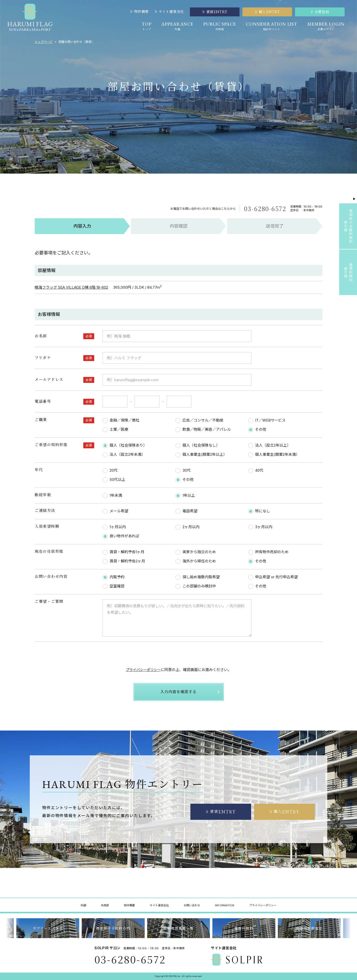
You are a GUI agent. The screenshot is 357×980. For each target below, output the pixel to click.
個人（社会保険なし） (198, 445)
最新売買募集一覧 (244, 928)
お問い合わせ (192, 905)
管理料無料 (309, 928)
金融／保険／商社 (121, 420)
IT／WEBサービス (267, 420)
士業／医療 (115, 430)
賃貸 (221, 812)
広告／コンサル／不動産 (199, 420)
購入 (285, 812)
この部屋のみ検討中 (196, 586)
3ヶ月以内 (260, 527)
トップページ (44, 42)
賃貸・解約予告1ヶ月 (123, 552)
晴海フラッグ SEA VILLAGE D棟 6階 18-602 (71, 287)
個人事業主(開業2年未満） (274, 455)
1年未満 (112, 496)
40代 (256, 471)
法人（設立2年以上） (269, 445)
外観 (83, 905)
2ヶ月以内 (187, 527)
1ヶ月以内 (114, 527)
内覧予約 (114, 577)
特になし (259, 511)
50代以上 (114, 480)
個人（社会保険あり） (125, 445)
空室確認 (114, 586)
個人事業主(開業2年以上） (201, 455)
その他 (257, 430)
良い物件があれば (121, 536)
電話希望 (186, 511)
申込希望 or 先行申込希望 (273, 577)
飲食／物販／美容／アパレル (203, 430)
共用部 (105, 905)
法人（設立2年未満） (124, 455)
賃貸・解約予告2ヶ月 (124, 561)
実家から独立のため (196, 552)
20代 (110, 471)
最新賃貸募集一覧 (48, 928)
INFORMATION (225, 905)
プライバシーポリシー (143, 670)
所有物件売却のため (268, 552)
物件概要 (139, 12)
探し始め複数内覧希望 (198, 577)
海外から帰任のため (196, 561)
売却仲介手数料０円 (179, 928)
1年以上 (185, 496)
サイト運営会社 (169, 12)
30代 (183, 471)
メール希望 (115, 511)
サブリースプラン (113, 928)
